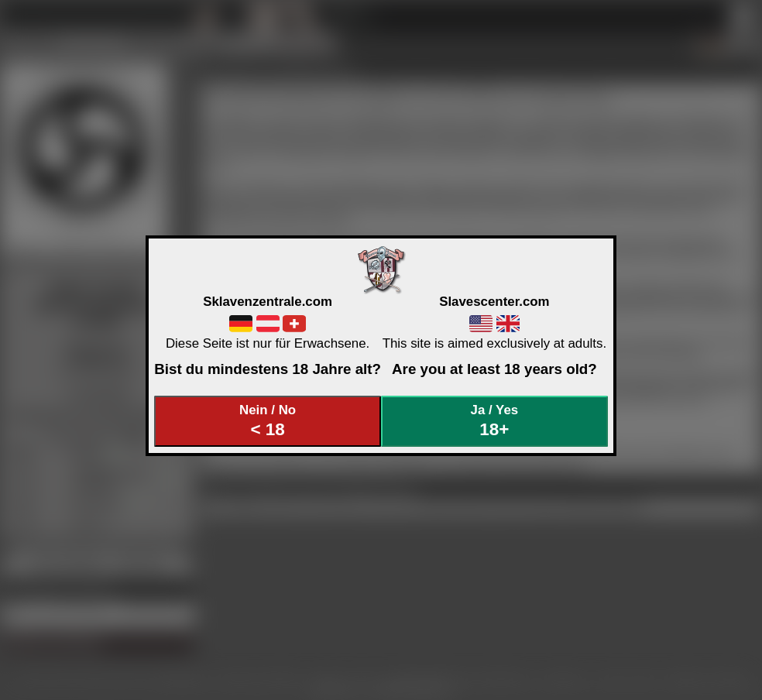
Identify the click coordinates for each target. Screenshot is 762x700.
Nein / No (268, 421)
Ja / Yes (495, 421)
